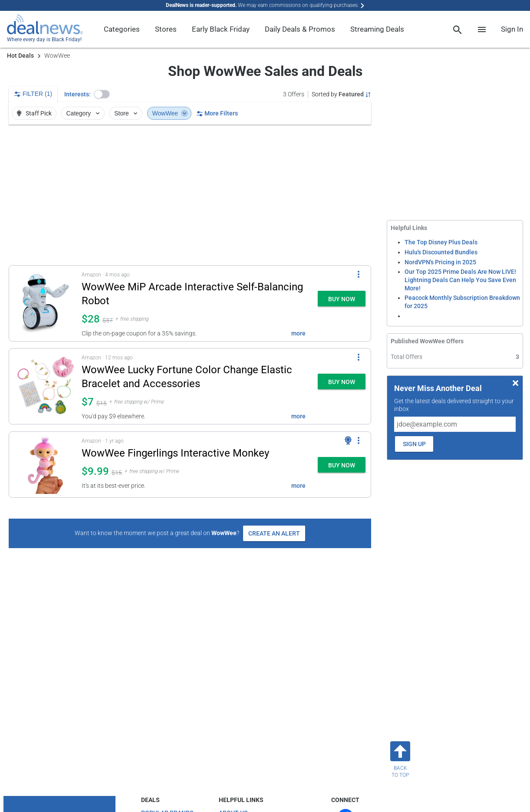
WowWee (170, 113)
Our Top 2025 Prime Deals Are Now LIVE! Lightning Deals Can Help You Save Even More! (460, 280)
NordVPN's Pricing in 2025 (440, 262)
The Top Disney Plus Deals (441, 242)
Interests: (77, 94)
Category (84, 113)
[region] (190, 195)
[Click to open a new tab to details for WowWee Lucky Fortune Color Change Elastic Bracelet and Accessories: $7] (45, 386)
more (298, 333)
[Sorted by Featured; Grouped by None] (341, 94)
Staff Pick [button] (34, 113)
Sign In (512, 29)
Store (127, 113)
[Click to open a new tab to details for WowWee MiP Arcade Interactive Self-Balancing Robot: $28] (45, 303)
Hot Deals (20, 56)
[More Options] (359, 274)
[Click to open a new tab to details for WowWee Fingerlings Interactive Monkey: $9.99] (45, 465)
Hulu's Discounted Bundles (441, 252)
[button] (102, 94)
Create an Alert (274, 533)
